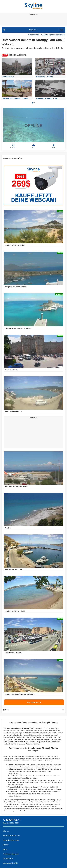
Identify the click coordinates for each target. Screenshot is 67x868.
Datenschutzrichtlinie (10, 863)
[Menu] (61, 30)
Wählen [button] (54, 146)
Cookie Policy (8, 858)
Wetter (33, 146)
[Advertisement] (33, 21)
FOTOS (33, 710)
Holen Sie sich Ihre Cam (12, 836)
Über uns (6, 831)
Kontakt (6, 845)
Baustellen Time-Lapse (11, 840)
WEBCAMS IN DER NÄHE (33, 158)
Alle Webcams (34, 702)
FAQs (5, 849)
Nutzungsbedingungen (11, 854)
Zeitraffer (13, 146)
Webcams (33, 30)
